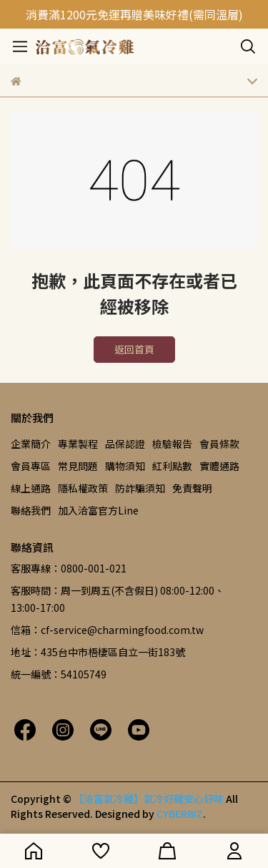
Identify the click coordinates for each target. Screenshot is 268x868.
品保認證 (125, 444)
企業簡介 (31, 444)
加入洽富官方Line (98, 510)
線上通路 (31, 488)
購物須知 (125, 466)
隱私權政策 (83, 488)
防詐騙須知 (140, 488)
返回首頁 (134, 349)
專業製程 (78, 444)
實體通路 (219, 466)
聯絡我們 (31, 510)
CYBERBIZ (180, 814)
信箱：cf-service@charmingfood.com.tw (107, 630)
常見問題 (78, 466)
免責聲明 (192, 488)
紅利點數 (172, 466)
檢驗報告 (172, 444)
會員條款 (219, 444)
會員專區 (31, 466)
